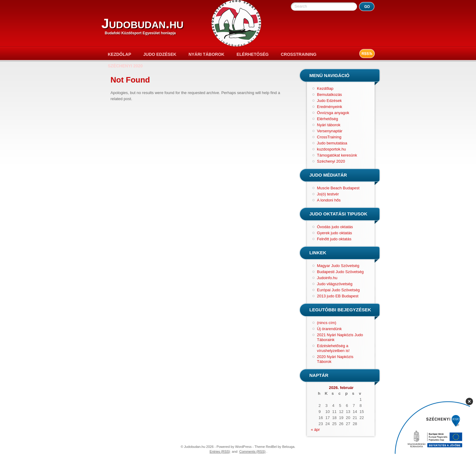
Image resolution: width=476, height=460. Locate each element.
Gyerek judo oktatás (335, 233)
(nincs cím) (327, 323)
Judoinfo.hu (327, 278)
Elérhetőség (253, 54)
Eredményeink (330, 107)
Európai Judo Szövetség (338, 290)
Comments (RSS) (252, 452)
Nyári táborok (206, 54)
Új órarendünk (329, 329)
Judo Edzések (160, 54)
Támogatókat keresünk (337, 155)
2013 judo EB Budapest (338, 296)
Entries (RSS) (220, 452)
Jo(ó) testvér (328, 194)
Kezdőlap (119, 54)
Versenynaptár (330, 131)
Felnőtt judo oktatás (334, 239)
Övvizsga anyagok (333, 113)
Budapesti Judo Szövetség (340, 272)
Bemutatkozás (329, 95)
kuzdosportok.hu (331, 149)
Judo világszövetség (335, 284)
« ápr (315, 430)
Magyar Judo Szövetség (338, 266)
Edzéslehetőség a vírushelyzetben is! (333, 348)
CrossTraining (299, 54)
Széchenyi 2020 (125, 66)
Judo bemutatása (332, 143)
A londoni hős (329, 200)
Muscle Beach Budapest (338, 188)
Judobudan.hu (142, 24)
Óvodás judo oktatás (335, 227)
